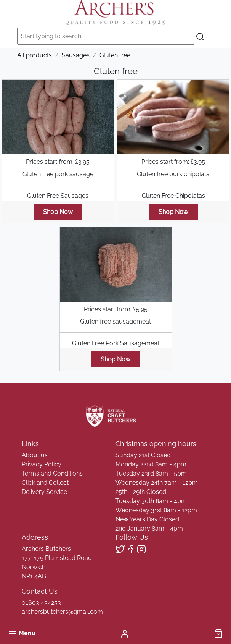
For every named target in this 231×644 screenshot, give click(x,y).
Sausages (76, 55)
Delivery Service (44, 492)
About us (35, 455)
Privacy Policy (42, 464)
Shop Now (58, 212)
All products (34, 55)
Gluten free (115, 55)
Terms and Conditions (52, 473)
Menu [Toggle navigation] (22, 634)
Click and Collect (45, 483)
